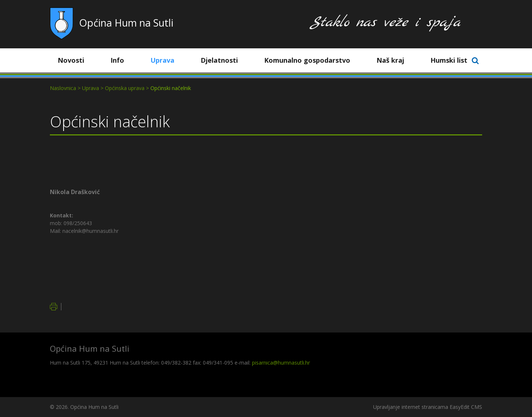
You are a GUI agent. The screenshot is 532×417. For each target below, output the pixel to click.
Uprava (168, 60)
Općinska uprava (125, 88)
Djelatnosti (225, 60)
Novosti (76, 60)
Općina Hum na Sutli (126, 23)
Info (123, 60)
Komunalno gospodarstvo (313, 60)
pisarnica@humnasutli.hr (281, 363)
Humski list (449, 60)
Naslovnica (63, 88)
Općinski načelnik (171, 88)
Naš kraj (396, 60)
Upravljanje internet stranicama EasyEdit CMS (428, 407)
